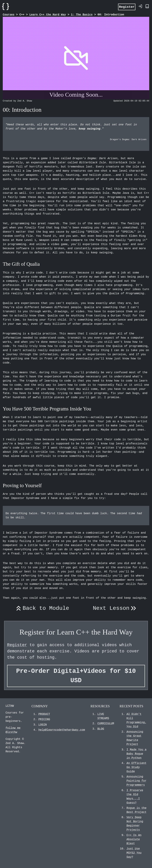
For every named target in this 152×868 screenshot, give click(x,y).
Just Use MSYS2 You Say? (134, 853)
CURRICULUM (106, 724)
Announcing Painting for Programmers (137, 781)
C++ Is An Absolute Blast (134, 839)
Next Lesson (115, 608)
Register (127, 7)
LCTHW (10, 706)
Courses (9, 15)
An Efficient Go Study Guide (137, 767)
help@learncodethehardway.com (62, 730)
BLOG (101, 729)
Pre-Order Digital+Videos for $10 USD (76, 676)
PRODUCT (44, 714)
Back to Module (42, 608)
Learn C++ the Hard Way (48, 15)
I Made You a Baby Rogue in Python (137, 754)
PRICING (44, 719)
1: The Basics (82, 15)
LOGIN (43, 725)
